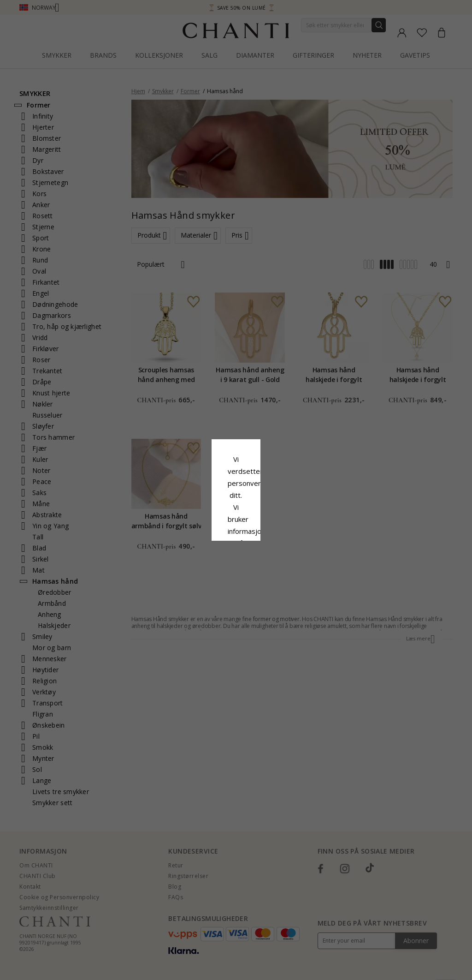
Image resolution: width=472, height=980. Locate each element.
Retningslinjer (181, 511)
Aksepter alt (236, 545)
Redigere (277, 566)
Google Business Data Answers (260, 523)
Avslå (195, 566)
